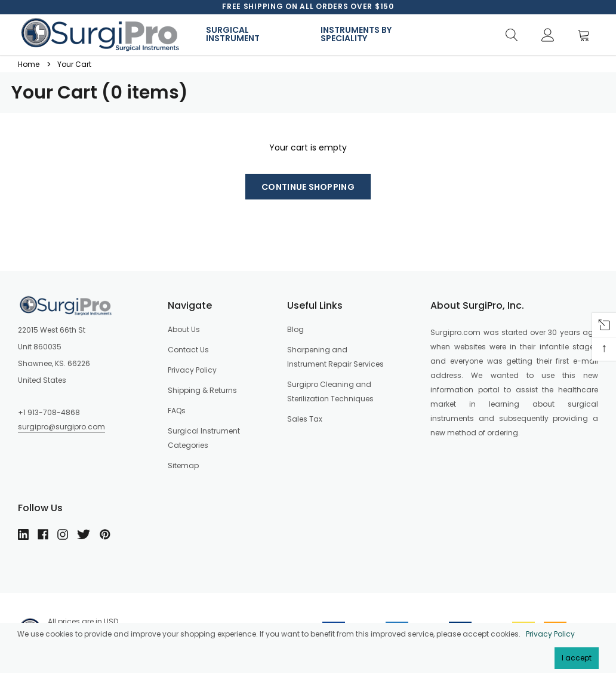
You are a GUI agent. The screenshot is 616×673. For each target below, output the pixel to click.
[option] (308, 7)
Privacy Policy (550, 634)
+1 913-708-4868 (49, 412)
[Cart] (587, 36)
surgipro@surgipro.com (61, 427)
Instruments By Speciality (356, 34)
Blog (295, 329)
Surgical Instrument (233, 34)
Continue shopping (308, 187)
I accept (577, 658)
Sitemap (183, 465)
